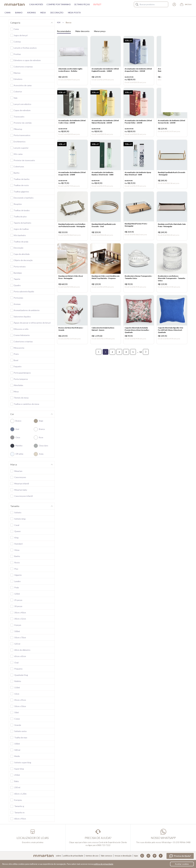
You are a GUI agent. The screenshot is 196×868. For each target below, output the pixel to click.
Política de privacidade (73, 856)
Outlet (97, 4)
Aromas (31, 13)
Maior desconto (82, 31)
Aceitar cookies (182, 864)
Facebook (161, 856)
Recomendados (64, 31)
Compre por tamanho (59, 4)
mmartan (15, 4)
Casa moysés (36, 4)
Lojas (136, 856)
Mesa (43, 13)
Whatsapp (142, 856)
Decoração (57, 13)
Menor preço (100, 31)
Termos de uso (92, 856)
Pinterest (155, 856)
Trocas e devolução (123, 856)
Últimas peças (82, 4)
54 (141, 358)
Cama (8, 13)
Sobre (58, 856)
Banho (19, 13)
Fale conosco (107, 856)
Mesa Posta (74, 13)
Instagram (148, 856)
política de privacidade (103, 864)
